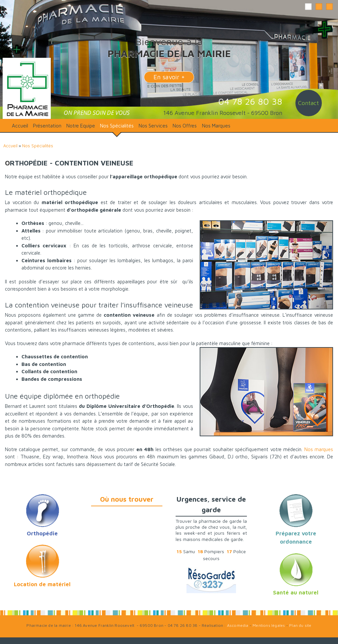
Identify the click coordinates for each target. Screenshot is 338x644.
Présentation (47, 125)
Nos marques (319, 449)
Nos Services (153, 125)
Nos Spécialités (117, 125)
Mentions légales (269, 625)
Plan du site (300, 625)
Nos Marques (216, 125)
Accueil (20, 125)
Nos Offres (185, 125)
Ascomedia (238, 625)
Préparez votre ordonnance (296, 533)
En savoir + (169, 77)
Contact (308, 103)
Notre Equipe (81, 125)
